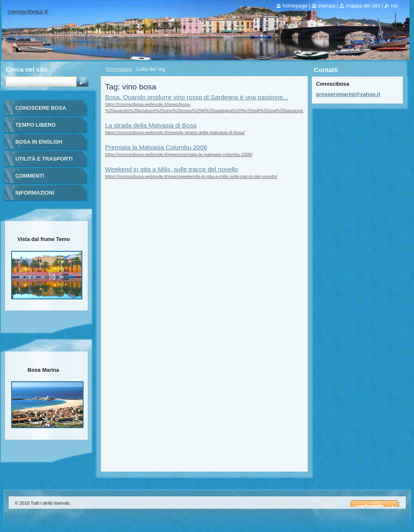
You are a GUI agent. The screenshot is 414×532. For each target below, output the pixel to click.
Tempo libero (35, 125)
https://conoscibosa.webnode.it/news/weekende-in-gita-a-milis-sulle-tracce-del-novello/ (191, 176)
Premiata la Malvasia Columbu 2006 (156, 147)
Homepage (119, 69)
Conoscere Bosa (41, 108)
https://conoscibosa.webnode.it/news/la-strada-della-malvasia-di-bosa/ (175, 132)
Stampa (327, 6)
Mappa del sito (363, 6)
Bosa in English (39, 142)
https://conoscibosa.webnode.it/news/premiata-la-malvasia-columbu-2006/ (179, 154)
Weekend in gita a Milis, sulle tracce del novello (172, 169)
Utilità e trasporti (44, 159)
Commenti (30, 176)
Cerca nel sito (27, 69)
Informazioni (35, 193)
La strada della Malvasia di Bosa (151, 125)
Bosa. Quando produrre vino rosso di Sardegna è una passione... (197, 97)
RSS (394, 6)
